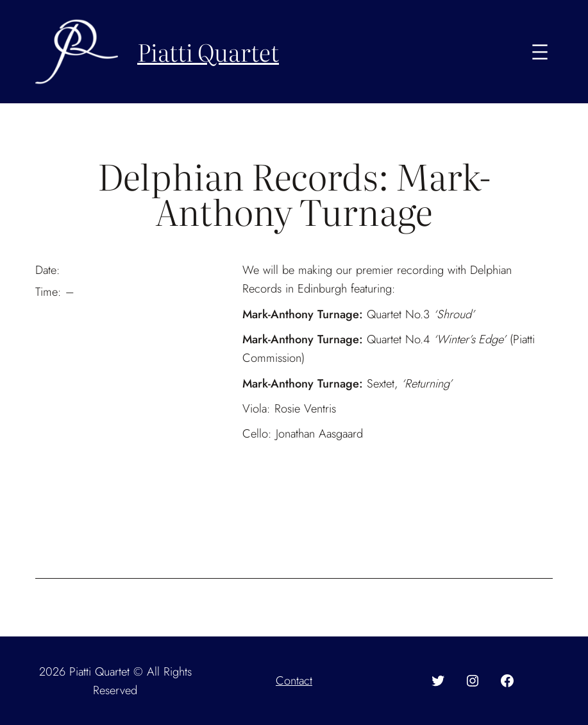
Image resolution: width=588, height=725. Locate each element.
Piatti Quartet (208, 51)
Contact (294, 680)
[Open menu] (540, 52)
